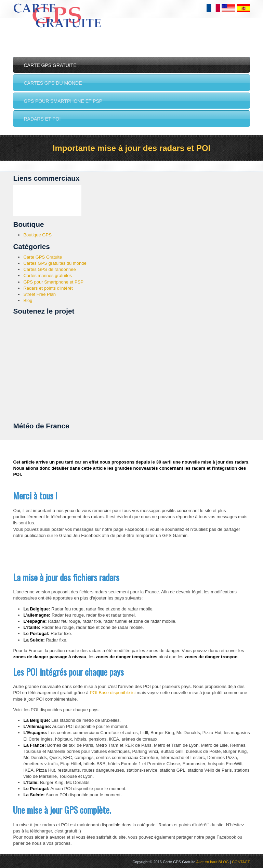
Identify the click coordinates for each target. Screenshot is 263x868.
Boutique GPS (37, 235)
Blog (28, 300)
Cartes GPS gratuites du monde (55, 263)
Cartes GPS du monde (51, 83)
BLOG (224, 862)
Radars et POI (40, 119)
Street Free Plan (40, 294)
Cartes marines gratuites (48, 275)
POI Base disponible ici (113, 693)
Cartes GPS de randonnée (49, 269)
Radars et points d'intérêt (48, 288)
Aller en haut (207, 862)
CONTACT (241, 862)
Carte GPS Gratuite (48, 65)
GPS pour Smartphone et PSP (61, 101)
